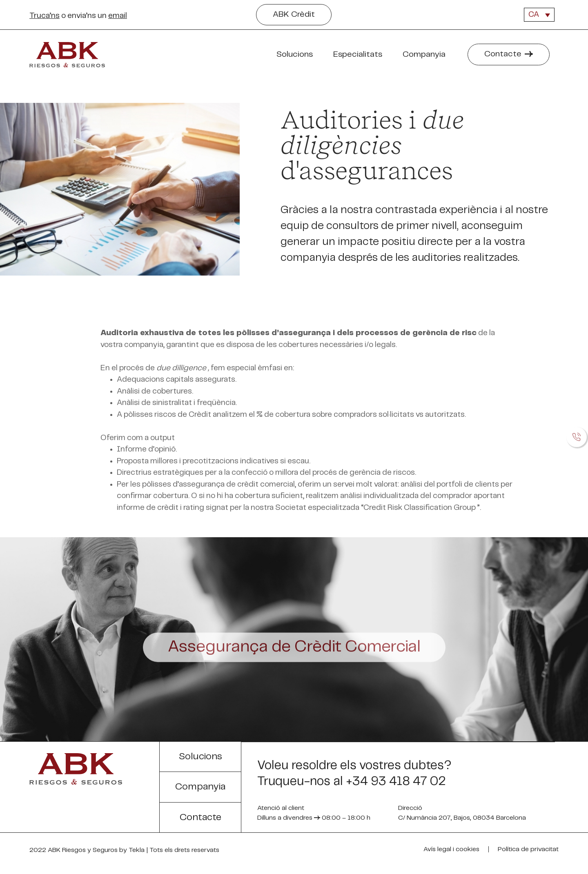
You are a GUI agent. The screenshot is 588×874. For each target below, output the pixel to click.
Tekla (137, 851)
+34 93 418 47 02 (396, 781)
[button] (294, 15)
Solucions (297, 55)
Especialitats (360, 55)
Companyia (426, 55)
